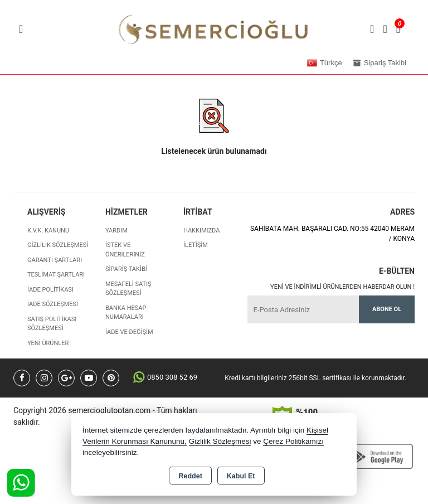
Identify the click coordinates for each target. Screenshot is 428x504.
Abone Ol (387, 309)
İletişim (196, 245)
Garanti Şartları (55, 260)
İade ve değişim (129, 332)
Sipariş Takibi (126, 269)
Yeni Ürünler (48, 343)
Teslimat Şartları (56, 275)
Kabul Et (241, 476)
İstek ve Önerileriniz (125, 250)
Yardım (116, 231)
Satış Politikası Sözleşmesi (52, 324)
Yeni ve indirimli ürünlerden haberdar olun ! (342, 287)
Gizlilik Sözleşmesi (58, 245)
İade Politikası (50, 290)
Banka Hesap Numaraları (126, 313)
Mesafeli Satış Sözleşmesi (128, 289)
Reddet (190, 476)
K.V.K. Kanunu (48, 231)
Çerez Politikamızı (293, 441)
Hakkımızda (201, 231)
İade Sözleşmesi (53, 304)
